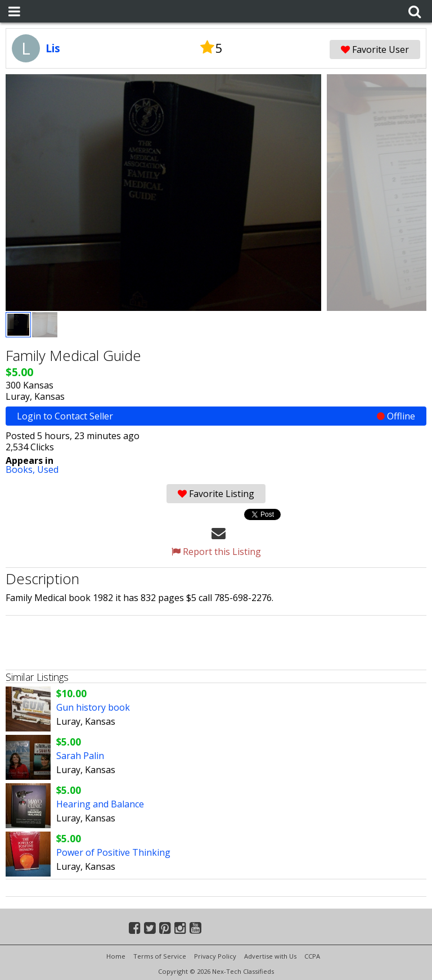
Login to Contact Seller (216, 416)
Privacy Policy (215, 956)
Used (48, 469)
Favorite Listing (216, 494)
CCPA (312, 956)
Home (116, 956)
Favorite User (375, 49)
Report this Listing (216, 552)
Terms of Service (160, 956)
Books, (21, 469)
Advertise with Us (270, 956)
